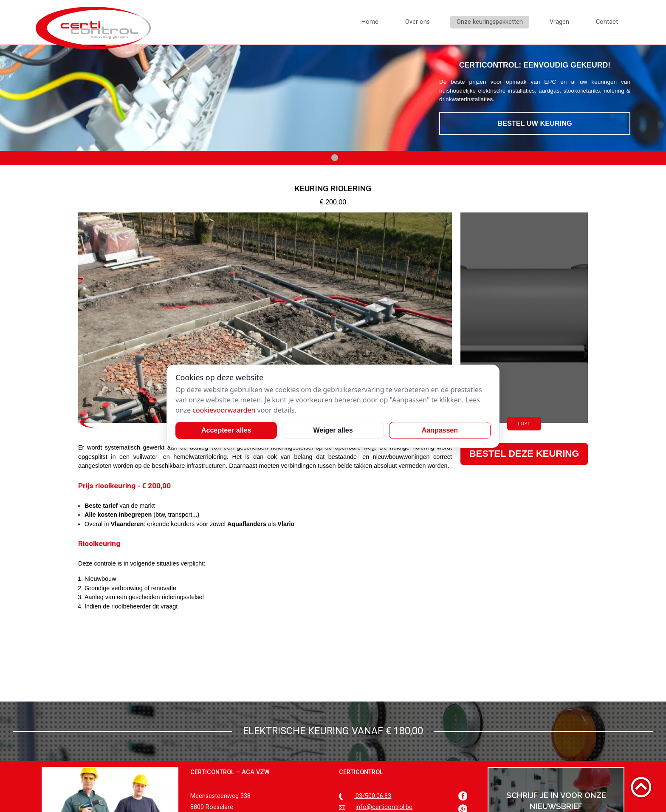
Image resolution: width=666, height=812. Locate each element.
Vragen (559, 22)
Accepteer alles (226, 430)
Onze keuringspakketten (490, 22)
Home (370, 22)
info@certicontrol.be (384, 807)
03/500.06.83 (373, 796)
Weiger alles (333, 430)
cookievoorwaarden (224, 410)
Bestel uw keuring (535, 124)
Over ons (418, 22)
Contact (607, 22)
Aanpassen (440, 430)
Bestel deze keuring (524, 454)
